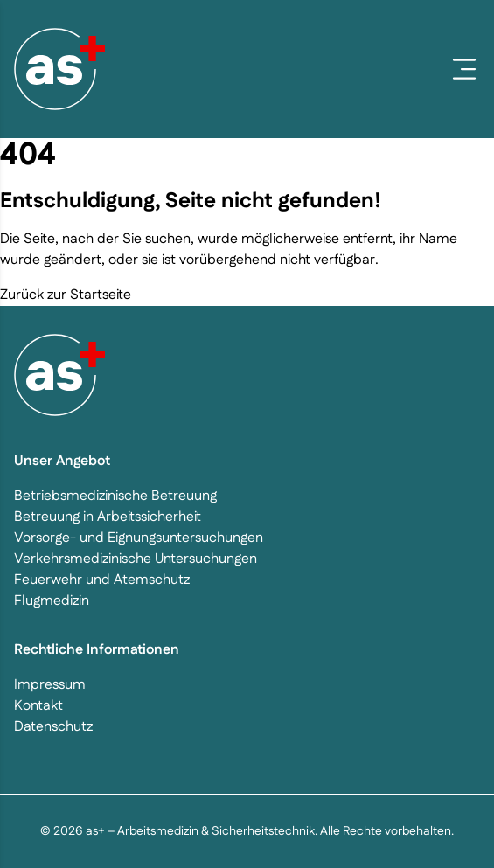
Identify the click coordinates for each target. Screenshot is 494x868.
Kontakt (38, 706)
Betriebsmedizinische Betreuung (115, 496)
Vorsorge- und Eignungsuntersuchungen (139, 538)
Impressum (50, 685)
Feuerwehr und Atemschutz (102, 580)
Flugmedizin (52, 601)
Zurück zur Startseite (66, 295)
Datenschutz (53, 727)
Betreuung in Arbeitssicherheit (108, 517)
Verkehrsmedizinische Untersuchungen (136, 559)
